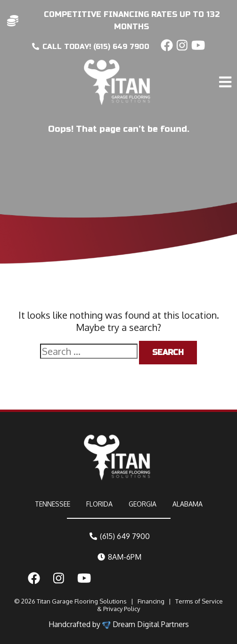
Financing (151, 601)
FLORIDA (99, 504)
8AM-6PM (119, 557)
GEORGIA (143, 504)
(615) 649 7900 (120, 536)
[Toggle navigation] (227, 62)
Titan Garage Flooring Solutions (82, 601)
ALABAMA (188, 504)
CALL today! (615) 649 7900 (91, 47)
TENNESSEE (53, 504)
